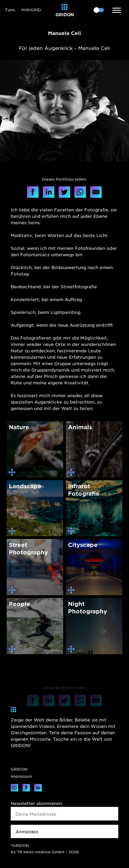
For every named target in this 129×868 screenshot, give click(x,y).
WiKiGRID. (31, 10)
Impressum (21, 776)
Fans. (11, 10)
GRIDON (19, 769)
